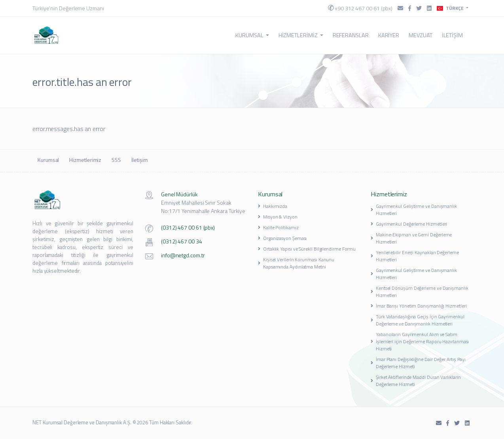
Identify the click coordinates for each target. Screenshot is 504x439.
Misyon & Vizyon (278, 217)
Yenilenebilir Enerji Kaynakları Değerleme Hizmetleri (415, 256)
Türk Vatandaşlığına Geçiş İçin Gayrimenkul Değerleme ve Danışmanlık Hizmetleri (418, 320)
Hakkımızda (273, 206)
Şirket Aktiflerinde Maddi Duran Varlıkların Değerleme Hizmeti (416, 381)
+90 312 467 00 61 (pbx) (360, 8)
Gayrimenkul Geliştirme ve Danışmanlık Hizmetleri (414, 210)
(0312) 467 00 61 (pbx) (188, 227)
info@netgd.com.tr (183, 255)
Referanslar (351, 35)
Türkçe (451, 8)
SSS (116, 160)
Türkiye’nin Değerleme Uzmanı (68, 8)
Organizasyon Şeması (282, 238)
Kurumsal (252, 35)
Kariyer (389, 35)
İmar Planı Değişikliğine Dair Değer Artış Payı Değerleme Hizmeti (418, 363)
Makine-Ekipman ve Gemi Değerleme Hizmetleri (411, 238)
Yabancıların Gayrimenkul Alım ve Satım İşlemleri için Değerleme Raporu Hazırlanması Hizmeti (420, 341)
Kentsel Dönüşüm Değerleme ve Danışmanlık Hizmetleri (420, 292)
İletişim (452, 35)
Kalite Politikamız (278, 227)
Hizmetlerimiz (301, 35)
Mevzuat (420, 35)
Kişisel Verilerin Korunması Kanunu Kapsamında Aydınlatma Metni (296, 263)
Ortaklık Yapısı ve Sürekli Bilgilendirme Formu (307, 249)
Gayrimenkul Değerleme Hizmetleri (409, 224)
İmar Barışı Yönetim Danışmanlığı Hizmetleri (419, 306)
